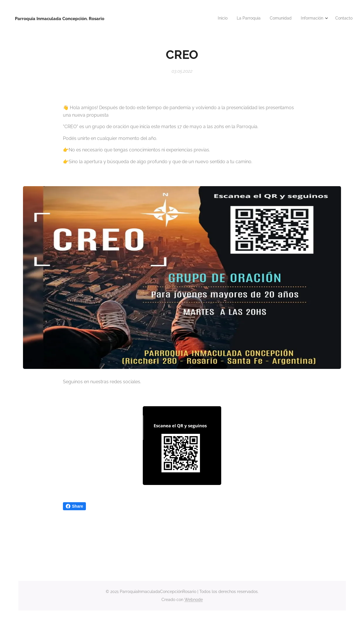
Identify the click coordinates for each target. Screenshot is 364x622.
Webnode (194, 600)
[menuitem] (314, 19)
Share (75, 506)
